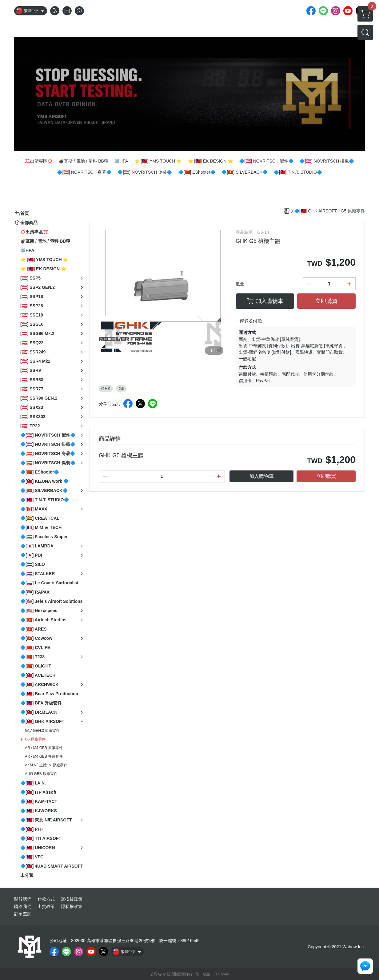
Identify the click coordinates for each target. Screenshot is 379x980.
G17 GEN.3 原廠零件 (42, 731)
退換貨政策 (72, 899)
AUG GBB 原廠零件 (41, 774)
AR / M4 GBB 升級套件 (44, 756)
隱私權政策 (72, 906)
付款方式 (46, 899)
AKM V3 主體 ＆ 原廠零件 (46, 765)
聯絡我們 (23, 906)
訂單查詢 (23, 914)
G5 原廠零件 (35, 739)
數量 (240, 284)
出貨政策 (46, 906)
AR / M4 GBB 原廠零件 (44, 748)
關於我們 (23, 899)
